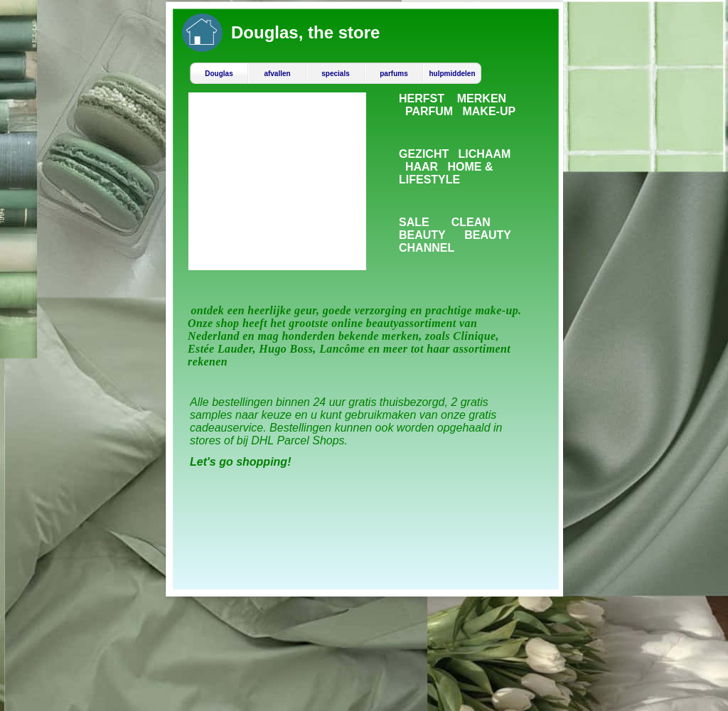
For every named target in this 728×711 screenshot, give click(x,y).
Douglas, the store (305, 32)
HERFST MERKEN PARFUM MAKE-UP (457, 105)
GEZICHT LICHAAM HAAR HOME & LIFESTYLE (455, 167)
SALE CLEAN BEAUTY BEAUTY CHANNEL (455, 235)
